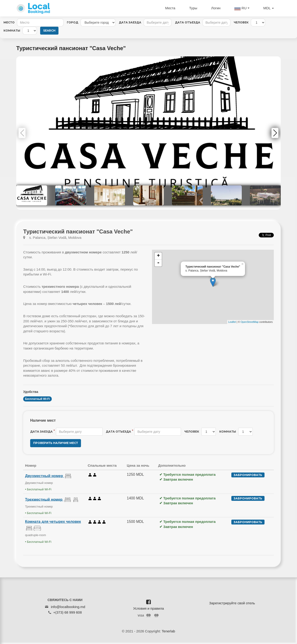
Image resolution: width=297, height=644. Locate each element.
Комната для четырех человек (53, 522)
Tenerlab (168, 631)
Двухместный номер (45, 476)
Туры (193, 8)
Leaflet (232, 322)
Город (73, 22)
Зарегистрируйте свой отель (232, 603)
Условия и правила (149, 608)
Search (49, 31)
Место (9, 22)
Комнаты (12, 31)
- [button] (158, 263)
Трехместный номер (44, 499)
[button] (275, 133)
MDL (269, 8)
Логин (216, 8)
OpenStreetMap (250, 322)
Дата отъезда (188, 22)
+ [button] (158, 256)
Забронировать (248, 475)
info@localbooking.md (68, 607)
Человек (241, 22)
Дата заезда (130, 22)
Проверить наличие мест (56, 443)
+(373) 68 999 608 (67, 612)
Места (170, 8)
